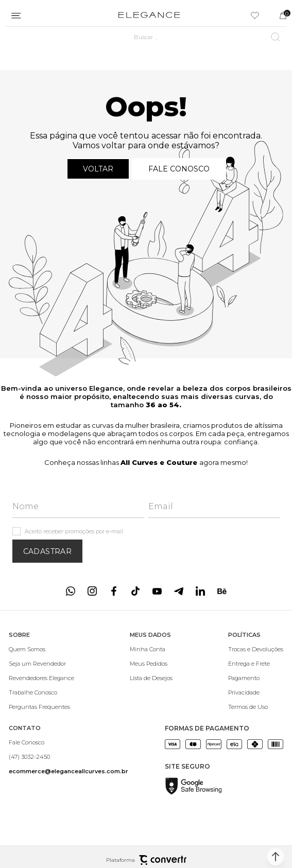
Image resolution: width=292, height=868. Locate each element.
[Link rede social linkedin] (200, 591)
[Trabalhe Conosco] (41, 692)
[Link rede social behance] (222, 591)
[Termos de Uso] (256, 707)
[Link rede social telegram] (179, 591)
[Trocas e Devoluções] (256, 649)
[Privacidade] (256, 692)
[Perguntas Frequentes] (41, 707)
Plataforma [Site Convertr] (146, 860)
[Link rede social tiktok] (135, 591)
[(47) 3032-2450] (68, 757)
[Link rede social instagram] (92, 591)
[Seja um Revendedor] (41, 664)
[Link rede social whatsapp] (71, 591)
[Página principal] (149, 15)
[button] (276, 857)
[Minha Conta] (151, 649)
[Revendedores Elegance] (41, 678)
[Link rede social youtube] (157, 591)
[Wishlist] (255, 15)
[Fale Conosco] (68, 742)
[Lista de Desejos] (151, 678)
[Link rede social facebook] (114, 591)
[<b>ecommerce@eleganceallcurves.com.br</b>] (68, 771)
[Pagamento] (256, 678)
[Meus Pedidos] (151, 664)
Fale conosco (179, 169)
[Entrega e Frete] (256, 664)
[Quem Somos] (41, 649)
